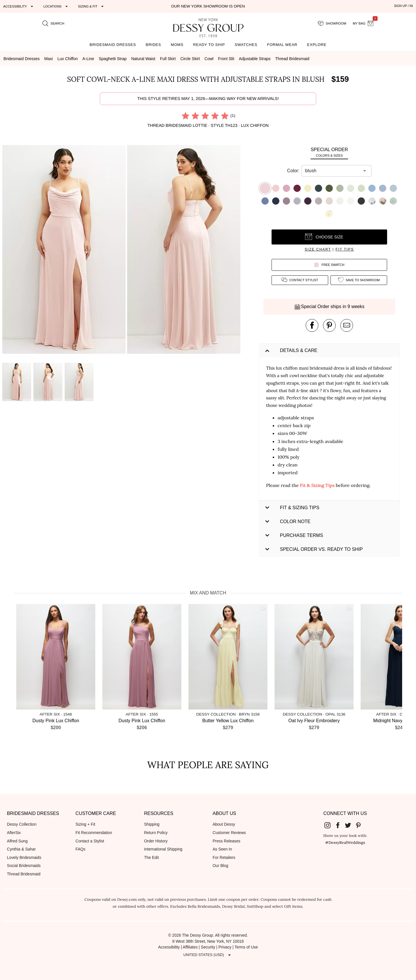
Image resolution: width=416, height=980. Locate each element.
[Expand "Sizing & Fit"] (92, 6)
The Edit (152, 858)
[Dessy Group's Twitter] (350, 825)
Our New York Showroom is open (208, 6)
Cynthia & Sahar (21, 849)
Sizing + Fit (85, 824)
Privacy (225, 947)
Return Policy (156, 833)
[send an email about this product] (347, 325)
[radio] (185, 116)
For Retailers (224, 858)
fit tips (345, 249)
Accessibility (169, 947)
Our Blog (220, 866)
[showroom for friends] (332, 23)
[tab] (329, 152)
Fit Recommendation (94, 833)
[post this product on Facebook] (312, 325)
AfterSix (14, 833)
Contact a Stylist (90, 841)
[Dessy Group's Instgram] (330, 825)
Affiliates (190, 947)
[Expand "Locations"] (56, 6)
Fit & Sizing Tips (317, 485)
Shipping (152, 824)
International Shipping (163, 849)
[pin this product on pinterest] (329, 325)
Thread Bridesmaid (24, 874)
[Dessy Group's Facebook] (340, 825)
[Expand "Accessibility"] (19, 6)
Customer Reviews (229, 833)
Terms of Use (246, 947)
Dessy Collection (22, 824)
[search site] (53, 23)
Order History (156, 841)
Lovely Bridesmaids (24, 858)
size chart (318, 249)
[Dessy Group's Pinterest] (361, 825)
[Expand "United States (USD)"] (208, 955)
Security (208, 947)
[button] (65, 250)
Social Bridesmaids (24, 866)
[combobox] (332, 171)
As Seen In (222, 849)
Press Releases (226, 841)
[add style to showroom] (359, 280)
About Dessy (224, 824)
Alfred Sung (17, 841)
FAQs (80, 849)
